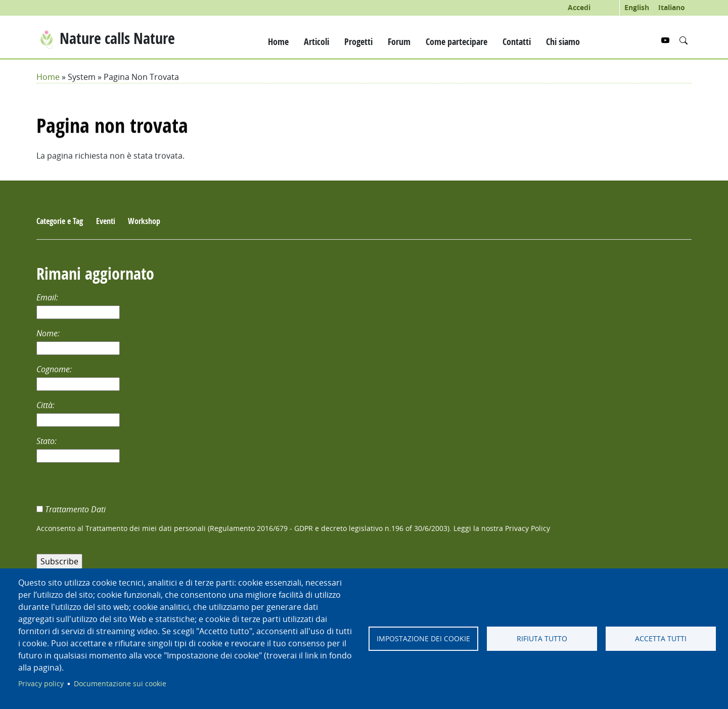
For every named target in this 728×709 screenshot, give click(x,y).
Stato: (48, 441)
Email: (48, 297)
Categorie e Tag (60, 221)
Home (278, 41)
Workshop (144, 221)
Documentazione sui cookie (120, 684)
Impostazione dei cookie (423, 639)
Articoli (316, 41)
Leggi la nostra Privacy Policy (502, 528)
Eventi (106, 221)
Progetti (358, 41)
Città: (47, 405)
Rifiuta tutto (542, 639)
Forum (399, 41)
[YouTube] (666, 40)
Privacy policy (41, 684)
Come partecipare (457, 41)
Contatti (517, 41)
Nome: (49, 333)
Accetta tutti (661, 639)
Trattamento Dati (76, 509)
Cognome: (55, 369)
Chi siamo (563, 41)
